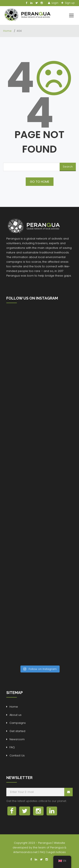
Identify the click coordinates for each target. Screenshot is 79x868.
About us (15, 715)
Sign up (70, 3)
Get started (17, 731)
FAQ (12, 747)
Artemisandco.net (25, 852)
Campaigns (18, 723)
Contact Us (17, 756)
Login (55, 3)
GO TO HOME (40, 182)
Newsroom (17, 739)
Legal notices (57, 852)
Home (8, 31)
